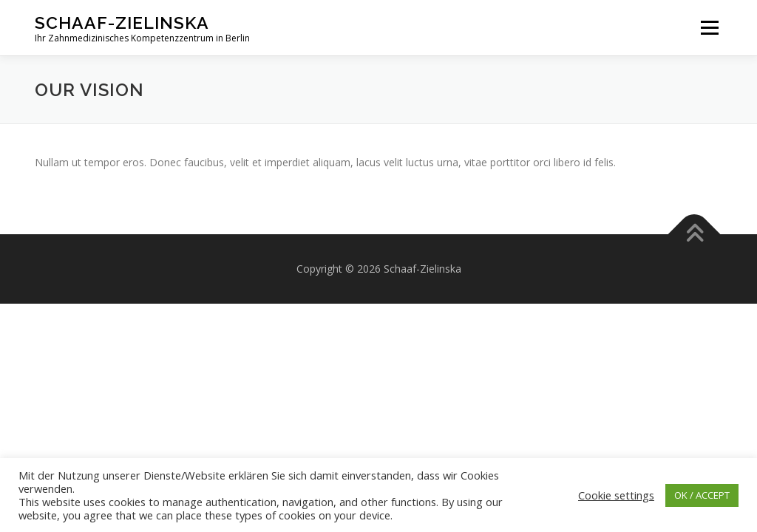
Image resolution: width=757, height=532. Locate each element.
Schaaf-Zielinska (122, 23)
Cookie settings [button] (616, 495)
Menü (709, 28)
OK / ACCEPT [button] (702, 495)
